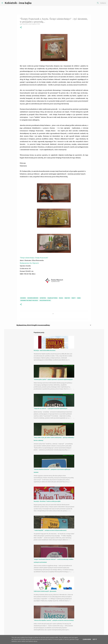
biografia (23, 298)
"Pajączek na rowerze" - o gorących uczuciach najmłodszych (50, 408)
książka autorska (52, 298)
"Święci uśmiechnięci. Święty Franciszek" (34, 258)
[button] (21, 27)
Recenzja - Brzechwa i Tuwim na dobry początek (47, 501)
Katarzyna (43, 298)
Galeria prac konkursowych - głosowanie (45, 591)
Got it (95, 639)
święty (74, 298)
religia (61, 298)
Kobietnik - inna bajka (18, 3)
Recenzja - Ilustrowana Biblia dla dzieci (45, 350)
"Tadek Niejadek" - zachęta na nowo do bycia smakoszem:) (50, 530)
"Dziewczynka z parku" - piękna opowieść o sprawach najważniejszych (53, 379)
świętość (67, 298)
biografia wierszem (33, 298)
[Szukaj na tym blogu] (98, 3)
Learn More (87, 639)
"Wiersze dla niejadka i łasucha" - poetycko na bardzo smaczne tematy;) (54, 620)
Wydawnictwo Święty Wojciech (29, 300)
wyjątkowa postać (45, 300)
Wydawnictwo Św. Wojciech (29, 263)
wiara (79, 298)
